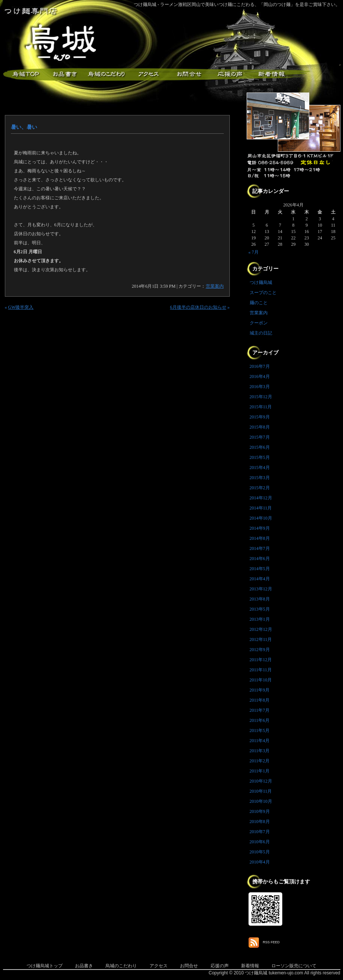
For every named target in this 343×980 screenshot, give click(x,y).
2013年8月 (260, 599)
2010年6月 (260, 842)
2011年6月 (260, 720)
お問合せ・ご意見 (189, 74)
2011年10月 (261, 680)
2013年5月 (260, 609)
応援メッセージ (230, 74)
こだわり (106, 74)
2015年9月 (260, 417)
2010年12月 (261, 781)
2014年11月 (261, 508)
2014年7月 (260, 548)
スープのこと (263, 293)
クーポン (259, 323)
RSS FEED (271, 942)
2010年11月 (261, 791)
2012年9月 (260, 650)
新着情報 (271, 74)
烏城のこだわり (121, 966)
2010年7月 (260, 832)
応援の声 (220, 966)
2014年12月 (261, 498)
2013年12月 (261, 589)
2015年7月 (260, 437)
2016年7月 (260, 366)
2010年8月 (260, 822)
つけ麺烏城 (24, 74)
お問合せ (189, 966)
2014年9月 (260, 528)
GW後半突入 (21, 307)
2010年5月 (260, 852)
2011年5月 (260, 731)
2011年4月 (260, 741)
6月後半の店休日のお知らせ (198, 307)
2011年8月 (260, 700)
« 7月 (254, 252)
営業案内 (215, 286)
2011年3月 (260, 751)
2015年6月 (260, 447)
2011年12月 (261, 660)
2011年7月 (260, 710)
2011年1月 (260, 771)
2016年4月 (260, 376)
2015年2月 (260, 488)
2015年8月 (260, 427)
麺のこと (259, 303)
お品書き (65, 74)
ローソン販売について (294, 966)
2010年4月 (260, 862)
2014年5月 (260, 569)
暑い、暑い (24, 127)
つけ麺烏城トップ (45, 966)
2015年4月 (260, 468)
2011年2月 (260, 761)
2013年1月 (260, 619)
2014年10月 (261, 518)
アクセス (147, 74)
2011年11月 (261, 670)
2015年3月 (260, 478)
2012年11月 (261, 639)
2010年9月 (260, 811)
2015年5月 (260, 457)
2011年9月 (260, 690)
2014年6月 (260, 559)
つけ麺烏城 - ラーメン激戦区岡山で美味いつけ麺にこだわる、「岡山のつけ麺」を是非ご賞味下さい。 (237, 4)
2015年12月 (261, 397)
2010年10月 (261, 801)
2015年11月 (261, 407)
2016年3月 (260, 387)
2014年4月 (260, 579)
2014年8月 (260, 538)
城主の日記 (261, 333)
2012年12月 (261, 629)
